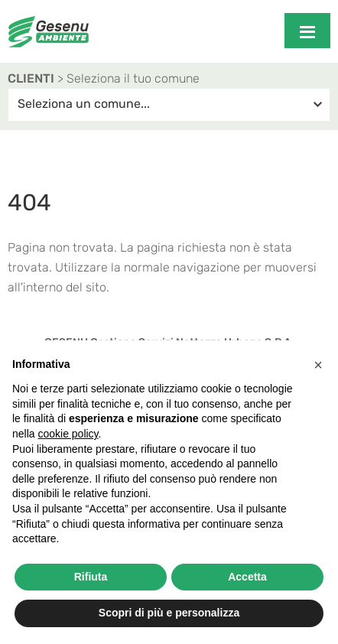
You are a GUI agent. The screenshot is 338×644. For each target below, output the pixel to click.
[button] (318, 365)
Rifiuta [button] (91, 577)
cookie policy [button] (68, 434)
